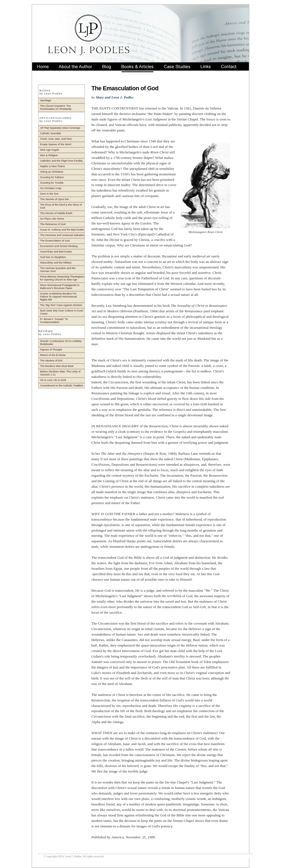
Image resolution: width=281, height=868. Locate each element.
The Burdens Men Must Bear (57, 366)
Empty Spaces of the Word (56, 144)
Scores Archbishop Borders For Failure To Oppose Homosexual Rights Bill (58, 297)
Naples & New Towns (52, 166)
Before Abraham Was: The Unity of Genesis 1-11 (60, 373)
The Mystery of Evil (51, 360)
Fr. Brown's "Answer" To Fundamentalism (54, 321)
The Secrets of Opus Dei (54, 199)
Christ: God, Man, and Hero (56, 139)
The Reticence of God (53, 224)
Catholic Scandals (51, 133)
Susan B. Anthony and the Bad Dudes (62, 230)
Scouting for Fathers (52, 177)
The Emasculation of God (55, 241)
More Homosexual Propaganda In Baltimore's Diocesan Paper (60, 286)
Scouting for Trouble (52, 183)
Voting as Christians (52, 172)
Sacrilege (46, 100)
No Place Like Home (52, 219)
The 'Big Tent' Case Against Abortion (61, 305)
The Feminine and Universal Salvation (62, 235)
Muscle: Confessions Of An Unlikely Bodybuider (61, 342)
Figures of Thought (51, 349)
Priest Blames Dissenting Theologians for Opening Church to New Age (62, 278)
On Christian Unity (51, 188)
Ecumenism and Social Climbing (59, 246)
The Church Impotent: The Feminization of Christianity (56, 107)
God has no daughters (53, 257)
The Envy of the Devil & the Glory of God (61, 206)
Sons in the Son (49, 194)
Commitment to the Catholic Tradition (62, 385)
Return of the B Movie (53, 355)
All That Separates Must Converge (60, 128)
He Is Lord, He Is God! (53, 380)
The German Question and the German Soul (58, 269)
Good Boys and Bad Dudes (56, 252)
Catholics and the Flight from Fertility (61, 161)
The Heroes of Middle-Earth (56, 213)
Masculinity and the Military (56, 262)
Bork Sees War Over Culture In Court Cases (62, 312)
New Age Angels (50, 150)
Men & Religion (49, 155)
